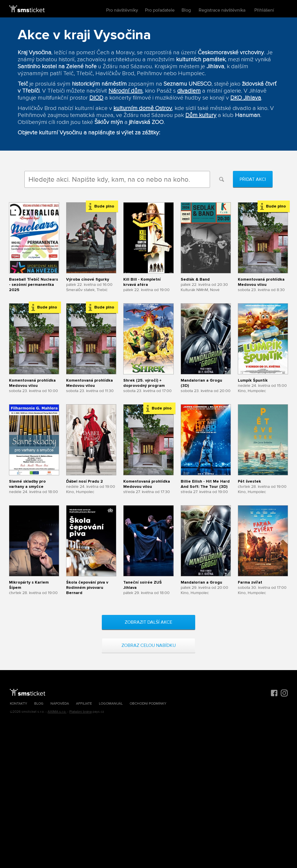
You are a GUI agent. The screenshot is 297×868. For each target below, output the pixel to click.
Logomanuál (111, 704)
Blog (186, 10)
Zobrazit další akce (148, 622)
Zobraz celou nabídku (149, 645)
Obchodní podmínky (148, 704)
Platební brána (80, 712)
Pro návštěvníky (122, 10)
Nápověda (60, 704)
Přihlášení (264, 10)
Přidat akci (253, 179)
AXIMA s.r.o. (57, 712)
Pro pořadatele (160, 10)
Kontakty (19, 704)
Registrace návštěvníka (222, 10)
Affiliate (84, 704)
